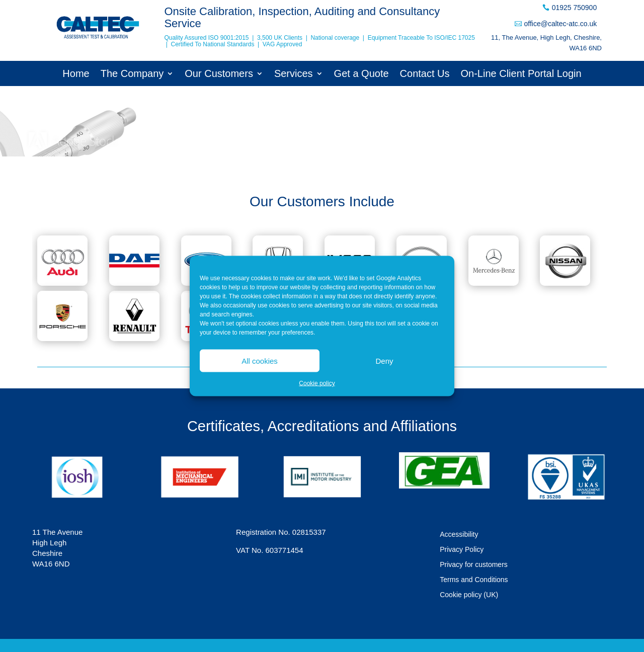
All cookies (260, 360)
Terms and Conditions (474, 580)
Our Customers (219, 74)
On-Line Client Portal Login (521, 74)
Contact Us (425, 74)
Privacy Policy (462, 550)
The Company (132, 74)
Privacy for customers (474, 565)
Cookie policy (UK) (469, 595)
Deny (384, 360)
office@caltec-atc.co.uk (560, 24)
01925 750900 (575, 8)
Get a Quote (361, 74)
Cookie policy (317, 383)
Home (76, 74)
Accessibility (459, 535)
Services (294, 74)
